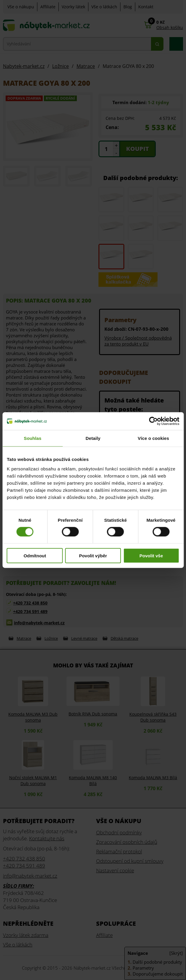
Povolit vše (151, 555)
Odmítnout (35, 555)
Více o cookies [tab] (153, 438)
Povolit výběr (93, 555)
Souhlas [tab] (32, 438)
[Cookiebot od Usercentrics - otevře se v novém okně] (153, 421)
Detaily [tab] (93, 438)
